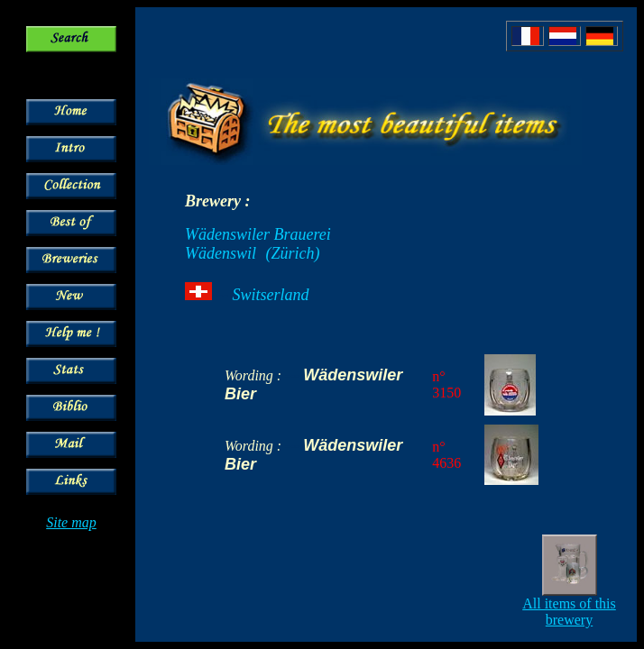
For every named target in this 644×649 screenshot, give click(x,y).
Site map (71, 522)
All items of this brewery (569, 612)
